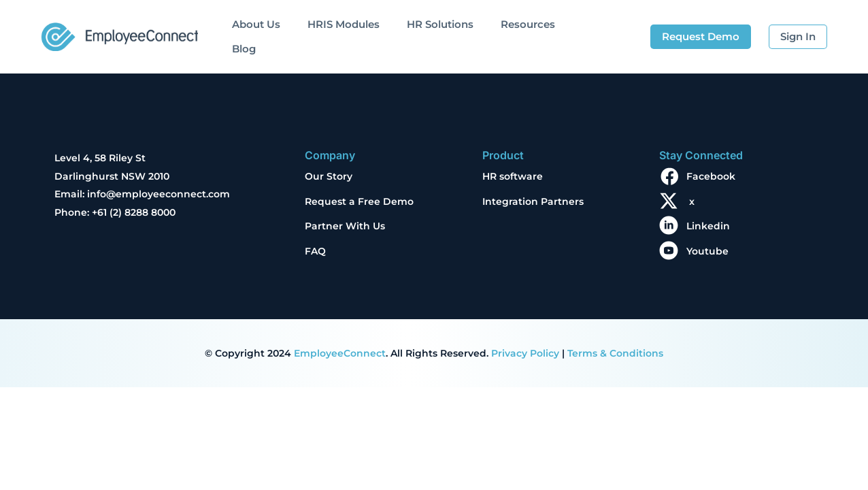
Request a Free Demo (359, 201)
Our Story (329, 176)
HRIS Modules (344, 24)
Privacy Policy (525, 353)
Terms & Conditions (615, 353)
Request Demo (701, 36)
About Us (256, 24)
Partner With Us (345, 226)
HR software (513, 176)
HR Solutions (440, 24)
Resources (528, 24)
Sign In (798, 36)
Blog (244, 49)
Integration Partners (533, 201)
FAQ (315, 251)
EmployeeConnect (340, 353)
